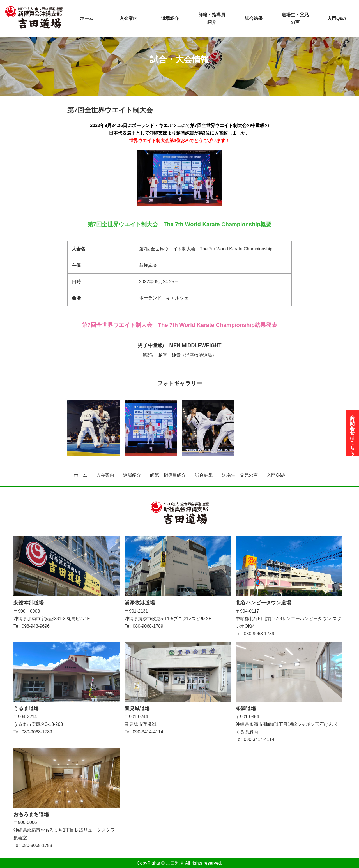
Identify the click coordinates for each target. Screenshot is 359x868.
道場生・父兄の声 (295, 19)
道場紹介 (170, 18)
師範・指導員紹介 (212, 19)
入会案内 (128, 18)
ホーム (87, 18)
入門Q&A (337, 18)
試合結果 (254, 18)
